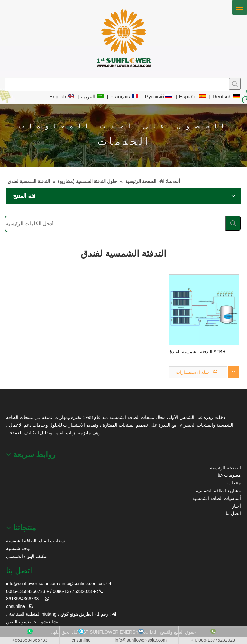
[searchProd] (117, 85)
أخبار (236, 506)
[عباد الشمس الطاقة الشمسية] (14, 405)
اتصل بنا (233, 513)
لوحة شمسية (18, 548)
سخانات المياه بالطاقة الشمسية (36, 541)
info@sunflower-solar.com (32, 584)
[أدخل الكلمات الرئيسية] (115, 224)
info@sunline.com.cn (83, 584)
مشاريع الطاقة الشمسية (218, 491)
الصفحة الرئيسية (225, 468)
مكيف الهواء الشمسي (27, 556)
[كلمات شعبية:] (235, 84)
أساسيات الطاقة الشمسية (217, 498)
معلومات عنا (229, 475)
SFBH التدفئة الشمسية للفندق (197, 352)
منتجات (234, 483)
